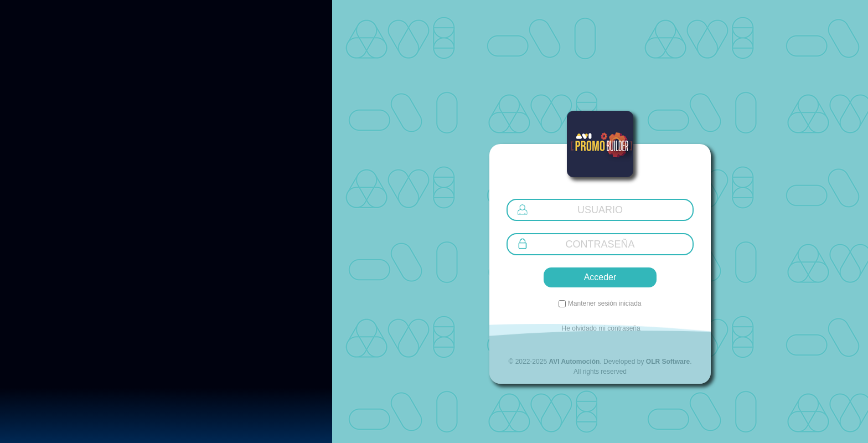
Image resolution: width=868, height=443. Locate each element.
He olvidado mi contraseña (600, 328)
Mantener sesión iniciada (603, 303)
